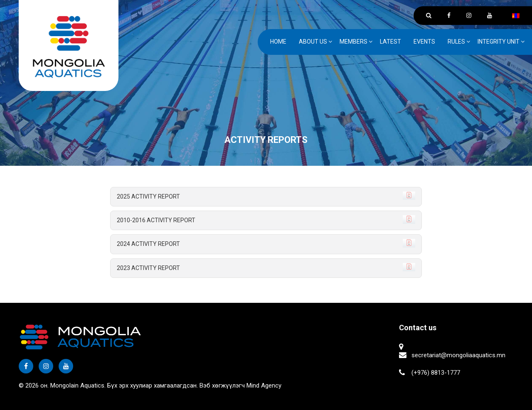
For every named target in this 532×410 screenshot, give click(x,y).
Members (353, 42)
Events (424, 42)
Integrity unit (499, 42)
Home (278, 42)
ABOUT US (313, 42)
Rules (456, 42)
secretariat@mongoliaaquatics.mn (458, 355)
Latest (390, 42)
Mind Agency (264, 385)
